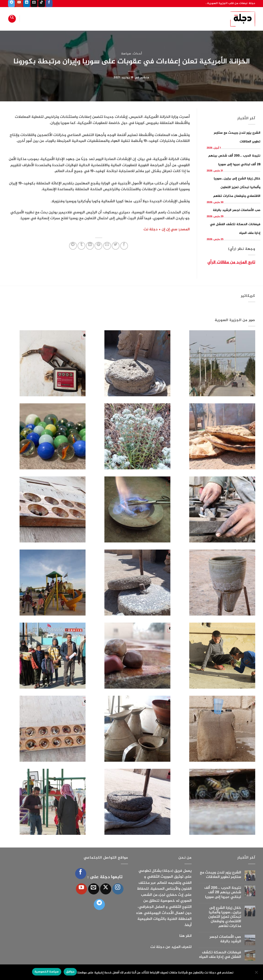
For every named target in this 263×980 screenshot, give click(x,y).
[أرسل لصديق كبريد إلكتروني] (107, 246)
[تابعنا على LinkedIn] (27, 4)
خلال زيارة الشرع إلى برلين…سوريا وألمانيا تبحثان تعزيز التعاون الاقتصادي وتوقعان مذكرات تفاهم (237, 187)
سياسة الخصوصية (47, 972)
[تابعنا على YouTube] (19, 4)
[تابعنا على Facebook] (49, 4)
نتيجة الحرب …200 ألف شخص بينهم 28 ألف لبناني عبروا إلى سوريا (223, 893)
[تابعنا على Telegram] (11, 4)
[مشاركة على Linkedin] (90, 246)
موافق (70, 972)
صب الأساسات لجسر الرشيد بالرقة (237, 210)
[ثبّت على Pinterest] (98, 246)
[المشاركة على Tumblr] (81, 246)
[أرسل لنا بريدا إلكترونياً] (34, 4)
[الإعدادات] (257, 974)
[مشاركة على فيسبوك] (124, 246)
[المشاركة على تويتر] (116, 246)
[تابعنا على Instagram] (118, 889)
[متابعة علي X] (106, 889)
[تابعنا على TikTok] (42, 4)
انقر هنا (185, 936)
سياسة (126, 54)
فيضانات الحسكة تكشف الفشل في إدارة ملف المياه (220, 955)
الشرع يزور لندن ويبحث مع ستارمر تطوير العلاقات (220, 875)
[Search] (12, 19)
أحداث (138, 54)
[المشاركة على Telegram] (73, 246)
